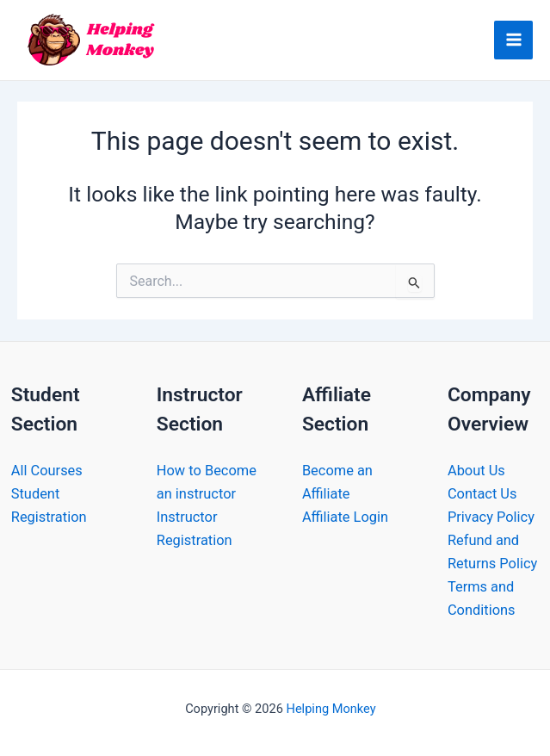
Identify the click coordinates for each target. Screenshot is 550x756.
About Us (476, 471)
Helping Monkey (331, 709)
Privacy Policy (491, 517)
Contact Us (482, 494)
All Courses (47, 471)
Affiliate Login (345, 517)
